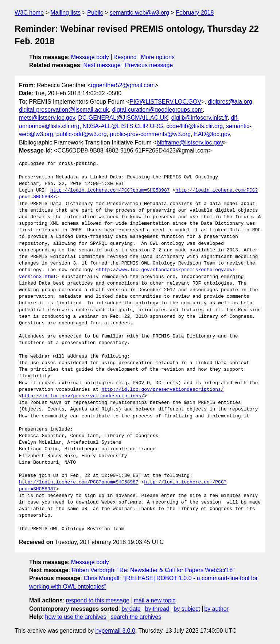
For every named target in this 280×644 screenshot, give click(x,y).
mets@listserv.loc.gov (47, 118)
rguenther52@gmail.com (123, 85)
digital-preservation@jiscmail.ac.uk (64, 110)
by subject (187, 609)
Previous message (149, 65)
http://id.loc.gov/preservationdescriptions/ (162, 390)
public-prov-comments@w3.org (150, 134)
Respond (125, 57)
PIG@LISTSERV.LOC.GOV (165, 102)
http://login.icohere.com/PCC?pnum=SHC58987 (110, 190)
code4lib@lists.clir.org (195, 126)
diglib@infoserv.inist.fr (200, 118)
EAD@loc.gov (212, 134)
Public (95, 13)
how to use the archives (76, 617)
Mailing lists (65, 13)
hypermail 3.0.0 (115, 631)
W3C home (29, 13)
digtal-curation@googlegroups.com (157, 110)
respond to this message (97, 600)
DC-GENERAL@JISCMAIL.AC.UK (123, 118)
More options (158, 57)
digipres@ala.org (230, 102)
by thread (157, 609)
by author (216, 609)
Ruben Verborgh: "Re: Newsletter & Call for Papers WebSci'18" (153, 570)
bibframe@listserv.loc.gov (190, 142)
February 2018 (195, 13)
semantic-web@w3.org (139, 13)
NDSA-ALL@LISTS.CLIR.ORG (123, 126)
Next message (102, 65)
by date (131, 609)
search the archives (136, 617)
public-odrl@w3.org (82, 134)
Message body (90, 57)
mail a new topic (155, 600)
